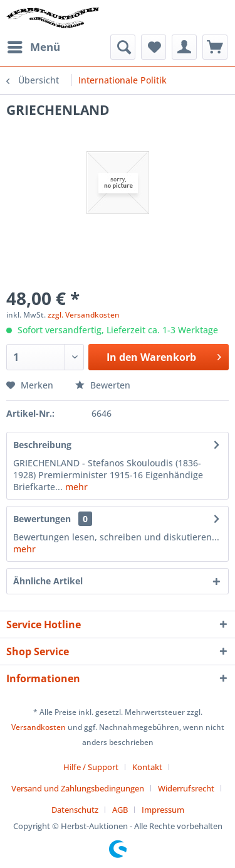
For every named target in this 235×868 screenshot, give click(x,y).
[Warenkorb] (215, 47)
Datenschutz (75, 810)
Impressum (163, 810)
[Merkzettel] (154, 47)
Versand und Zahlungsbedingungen (78, 788)
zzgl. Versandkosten (84, 315)
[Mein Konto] (184, 47)
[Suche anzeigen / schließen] (123, 47)
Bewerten (103, 385)
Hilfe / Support (91, 767)
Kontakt (147, 767)
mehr (75, 487)
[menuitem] (33, 47)
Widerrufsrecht (186, 788)
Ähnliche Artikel (48, 581)
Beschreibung (42, 445)
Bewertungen (42, 519)
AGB (120, 810)
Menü (34, 46)
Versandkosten (39, 727)
